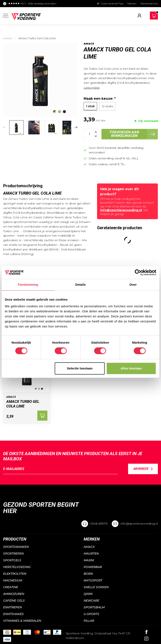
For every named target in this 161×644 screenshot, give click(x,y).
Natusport (93, 580)
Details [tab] (80, 285)
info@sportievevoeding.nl (121, 210)
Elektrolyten (15, 574)
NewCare (91, 601)
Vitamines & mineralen (22, 621)
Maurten (91, 554)
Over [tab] (133, 285)
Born (88, 574)
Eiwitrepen (12, 607)
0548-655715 (99, 524)
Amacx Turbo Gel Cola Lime (37, 38)
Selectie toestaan (80, 368)
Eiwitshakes (13, 614)
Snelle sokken (96, 587)
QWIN (88, 594)
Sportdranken (16, 547)
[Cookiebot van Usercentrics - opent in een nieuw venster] (138, 272)
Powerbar (93, 567)
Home (8, 38)
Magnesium (13, 580)
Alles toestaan (131, 368)
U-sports (91, 614)
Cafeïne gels (14, 601)
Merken (132, 3)
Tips (121, 3)
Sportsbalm (94, 607)
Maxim (89, 560)
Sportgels (12, 560)
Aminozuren (14, 594)
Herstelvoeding (17, 567)
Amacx (89, 44)
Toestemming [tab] (28, 285)
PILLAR (89, 621)
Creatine (11, 587)
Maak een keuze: (100, 99)
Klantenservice (149, 3)
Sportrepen (13, 554)
